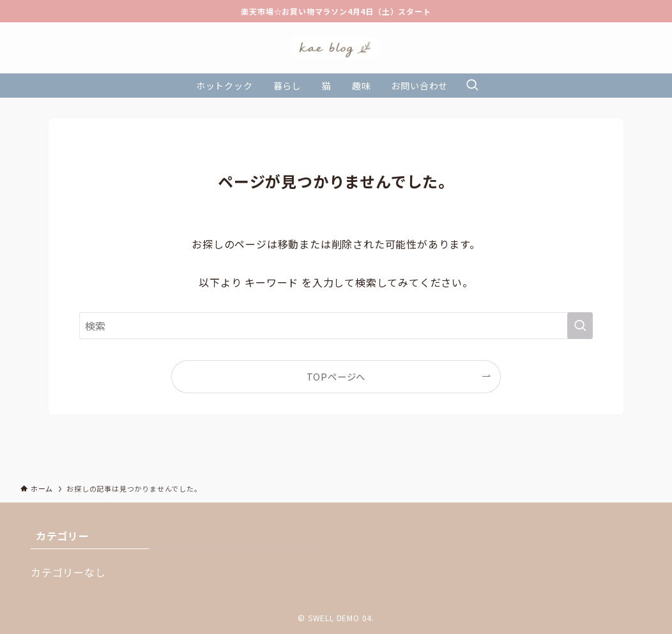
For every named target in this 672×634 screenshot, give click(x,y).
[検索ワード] (336, 326)
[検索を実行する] (580, 326)
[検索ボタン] (472, 86)
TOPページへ (336, 376)
